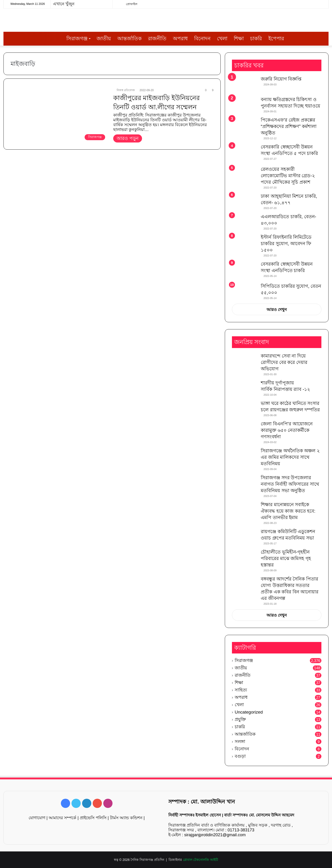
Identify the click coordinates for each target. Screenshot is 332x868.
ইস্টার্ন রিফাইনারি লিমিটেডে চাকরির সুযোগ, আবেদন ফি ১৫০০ (286, 244)
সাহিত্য (241, 690)
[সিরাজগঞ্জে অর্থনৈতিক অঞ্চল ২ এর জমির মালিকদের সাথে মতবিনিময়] (245, 456)
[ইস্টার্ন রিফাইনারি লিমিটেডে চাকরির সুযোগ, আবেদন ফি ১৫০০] (245, 242)
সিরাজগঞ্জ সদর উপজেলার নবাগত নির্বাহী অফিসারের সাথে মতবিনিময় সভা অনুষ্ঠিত (290, 484)
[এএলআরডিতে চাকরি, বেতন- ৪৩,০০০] (245, 222)
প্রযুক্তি (240, 719)
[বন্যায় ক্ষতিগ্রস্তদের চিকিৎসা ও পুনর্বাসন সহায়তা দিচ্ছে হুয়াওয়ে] (245, 105)
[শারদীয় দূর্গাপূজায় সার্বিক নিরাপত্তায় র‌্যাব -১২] (245, 388)
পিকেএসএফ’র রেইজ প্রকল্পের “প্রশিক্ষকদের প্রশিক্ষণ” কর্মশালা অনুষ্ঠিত (289, 126)
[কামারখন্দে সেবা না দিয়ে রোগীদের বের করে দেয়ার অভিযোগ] (245, 361)
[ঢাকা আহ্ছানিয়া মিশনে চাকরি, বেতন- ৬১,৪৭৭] (245, 202)
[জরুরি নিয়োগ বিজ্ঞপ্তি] (245, 84)
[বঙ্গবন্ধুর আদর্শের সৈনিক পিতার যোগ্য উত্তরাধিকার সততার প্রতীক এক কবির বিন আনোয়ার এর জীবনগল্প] (245, 584)
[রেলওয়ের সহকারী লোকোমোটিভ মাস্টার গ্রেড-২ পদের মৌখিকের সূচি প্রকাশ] (245, 175)
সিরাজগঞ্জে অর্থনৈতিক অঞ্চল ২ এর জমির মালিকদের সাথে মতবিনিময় (290, 457)
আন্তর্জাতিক (129, 39)
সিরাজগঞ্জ (77, 39)
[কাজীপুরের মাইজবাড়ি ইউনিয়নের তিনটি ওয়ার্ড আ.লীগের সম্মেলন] (59, 115)
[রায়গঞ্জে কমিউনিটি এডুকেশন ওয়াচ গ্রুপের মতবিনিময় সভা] (245, 537)
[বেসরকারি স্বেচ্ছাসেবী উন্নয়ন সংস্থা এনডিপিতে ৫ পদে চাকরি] (245, 153)
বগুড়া (240, 756)
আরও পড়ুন (128, 138)
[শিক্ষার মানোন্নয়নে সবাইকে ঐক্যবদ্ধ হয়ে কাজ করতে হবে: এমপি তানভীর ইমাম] (245, 510)
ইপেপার (276, 39)
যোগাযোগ (37, 818)
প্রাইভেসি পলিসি (93, 818)
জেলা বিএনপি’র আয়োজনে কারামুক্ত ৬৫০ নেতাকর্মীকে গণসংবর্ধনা (287, 430)
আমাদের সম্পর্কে (62, 818)
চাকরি (256, 39)
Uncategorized (249, 712)
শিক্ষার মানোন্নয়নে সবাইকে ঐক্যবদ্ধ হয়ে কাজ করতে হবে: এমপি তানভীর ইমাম (288, 511)
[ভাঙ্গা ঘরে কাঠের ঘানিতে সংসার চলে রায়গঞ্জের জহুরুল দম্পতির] (245, 409)
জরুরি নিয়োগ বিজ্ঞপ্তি (281, 79)
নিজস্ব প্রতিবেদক (126, 90)
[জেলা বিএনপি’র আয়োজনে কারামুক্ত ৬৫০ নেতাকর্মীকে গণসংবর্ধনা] (245, 429)
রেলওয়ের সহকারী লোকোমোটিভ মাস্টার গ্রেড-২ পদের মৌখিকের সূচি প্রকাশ (288, 176)
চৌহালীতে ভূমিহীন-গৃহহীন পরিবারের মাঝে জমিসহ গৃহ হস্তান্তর (286, 558)
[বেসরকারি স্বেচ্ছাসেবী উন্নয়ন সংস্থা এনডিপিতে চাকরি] (245, 270)
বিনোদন (202, 39)
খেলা (222, 39)
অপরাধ (180, 39)
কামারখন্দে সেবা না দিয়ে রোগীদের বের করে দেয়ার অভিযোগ (284, 362)
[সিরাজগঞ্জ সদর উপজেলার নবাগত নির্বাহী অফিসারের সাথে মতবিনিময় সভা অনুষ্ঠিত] (245, 483)
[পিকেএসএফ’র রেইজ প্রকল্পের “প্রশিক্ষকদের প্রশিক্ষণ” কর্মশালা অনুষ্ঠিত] (245, 125)
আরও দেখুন (277, 310)
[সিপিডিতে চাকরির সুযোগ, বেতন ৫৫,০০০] (245, 290)
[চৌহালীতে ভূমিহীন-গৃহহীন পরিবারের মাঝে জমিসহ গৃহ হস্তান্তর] (245, 557)
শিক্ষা (239, 39)
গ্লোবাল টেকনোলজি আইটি (200, 860)
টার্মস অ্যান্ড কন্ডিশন (126, 818)
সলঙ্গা (240, 742)
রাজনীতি (157, 39)
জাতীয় (104, 39)
